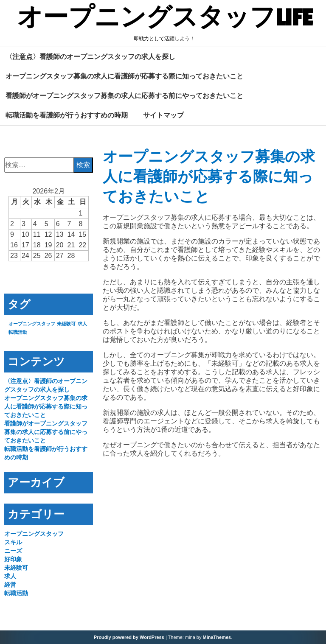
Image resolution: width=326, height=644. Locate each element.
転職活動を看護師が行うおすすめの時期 (67, 115)
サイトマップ (163, 115)
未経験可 (16, 568)
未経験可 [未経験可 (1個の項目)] (66, 324)
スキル (13, 542)
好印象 (13, 559)
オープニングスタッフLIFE (165, 18)
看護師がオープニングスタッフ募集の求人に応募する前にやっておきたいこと (124, 95)
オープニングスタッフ (34, 534)
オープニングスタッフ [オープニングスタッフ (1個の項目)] (32, 324)
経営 (10, 585)
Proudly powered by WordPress (129, 637)
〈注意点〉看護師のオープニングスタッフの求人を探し (90, 56)
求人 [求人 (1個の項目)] (82, 324)
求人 (10, 576)
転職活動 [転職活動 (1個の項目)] (18, 332)
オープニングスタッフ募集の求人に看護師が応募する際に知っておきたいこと (124, 76)
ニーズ (13, 551)
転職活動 (16, 593)
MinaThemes (217, 637)
